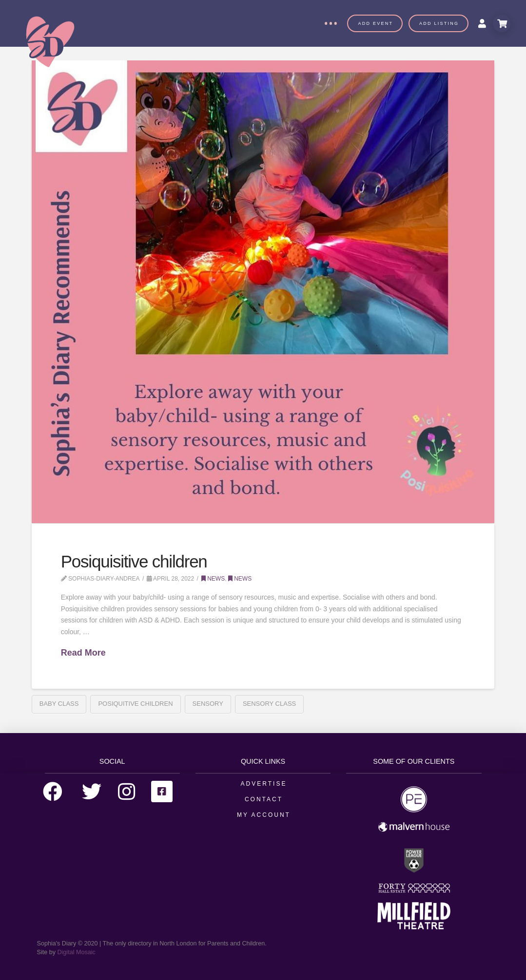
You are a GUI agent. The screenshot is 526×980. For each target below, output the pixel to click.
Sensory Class (269, 704)
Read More (83, 653)
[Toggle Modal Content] (502, 23)
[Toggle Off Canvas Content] (331, 23)
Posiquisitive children (134, 561)
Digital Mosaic (76, 952)
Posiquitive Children (135, 704)
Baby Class (59, 704)
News (213, 579)
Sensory (208, 704)
